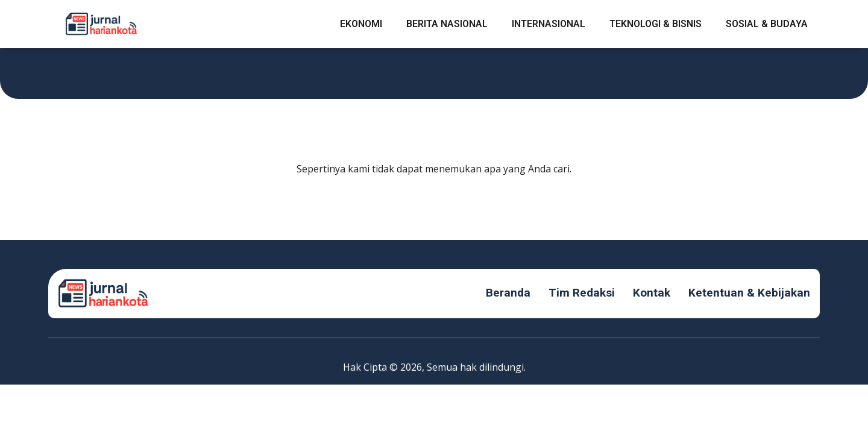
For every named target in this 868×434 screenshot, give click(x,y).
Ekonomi (361, 24)
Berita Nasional (447, 24)
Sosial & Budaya (767, 24)
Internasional (549, 24)
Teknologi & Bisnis (656, 24)
